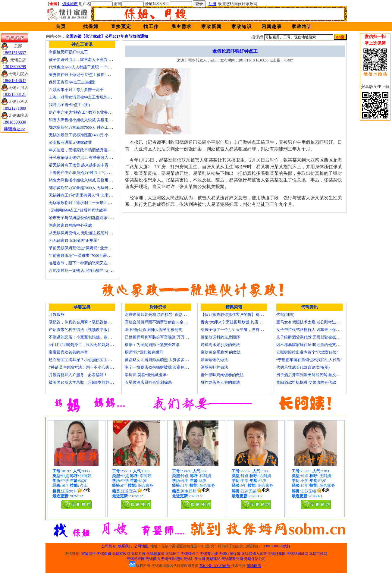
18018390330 (15, 122)
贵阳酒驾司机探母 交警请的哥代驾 (306, 382)
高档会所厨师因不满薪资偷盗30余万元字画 (162, 322)
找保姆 (91, 27)
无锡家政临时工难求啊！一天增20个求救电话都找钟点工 (98, 203)
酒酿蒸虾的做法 (214, 367)
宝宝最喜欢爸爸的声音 (68, 352)
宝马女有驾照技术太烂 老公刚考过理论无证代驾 (318, 322)
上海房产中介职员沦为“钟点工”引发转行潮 (86, 173)
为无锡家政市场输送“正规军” (74, 240)
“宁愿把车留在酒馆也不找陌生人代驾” (309, 360)
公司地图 (141, 546)
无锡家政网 (121, 554)
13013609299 (15, 67)
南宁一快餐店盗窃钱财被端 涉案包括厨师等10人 (166, 367)
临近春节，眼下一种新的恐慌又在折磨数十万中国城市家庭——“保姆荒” (111, 263)
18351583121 (15, 94)
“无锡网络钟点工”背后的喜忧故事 (78, 210)
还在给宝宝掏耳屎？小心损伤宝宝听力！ (84, 360)
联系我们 (125, 546)
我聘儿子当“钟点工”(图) (69, 105)
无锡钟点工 (190, 554)
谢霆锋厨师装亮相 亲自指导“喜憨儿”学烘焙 (162, 315)
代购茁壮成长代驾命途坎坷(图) (303, 367)
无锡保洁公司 (255, 559)
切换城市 (70, 4)
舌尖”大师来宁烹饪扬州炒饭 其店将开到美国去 (241, 322)
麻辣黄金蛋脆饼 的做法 (221, 352)
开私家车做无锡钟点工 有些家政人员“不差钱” (88, 157)
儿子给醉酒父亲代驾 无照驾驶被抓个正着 (312, 337)
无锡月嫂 (138, 554)
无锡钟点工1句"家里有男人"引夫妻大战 (83, 195)
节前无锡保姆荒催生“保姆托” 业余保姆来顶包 (88, 248)
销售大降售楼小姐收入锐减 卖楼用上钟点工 (86, 120)
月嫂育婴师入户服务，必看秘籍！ (78, 375)
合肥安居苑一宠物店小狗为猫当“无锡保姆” (86, 271)
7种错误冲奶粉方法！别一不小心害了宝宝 (85, 367)
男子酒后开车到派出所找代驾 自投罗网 (310, 375)
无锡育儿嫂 (209, 554)
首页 (61, 27)
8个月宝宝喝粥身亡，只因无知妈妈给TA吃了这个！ (93, 345)
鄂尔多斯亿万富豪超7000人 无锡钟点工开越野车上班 (94, 188)
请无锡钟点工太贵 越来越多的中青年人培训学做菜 (92, 165)
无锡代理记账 (172, 559)
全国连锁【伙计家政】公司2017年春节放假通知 (107, 36)
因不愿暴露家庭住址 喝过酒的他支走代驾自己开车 (320, 345)
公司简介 (109, 546)
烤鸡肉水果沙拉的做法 (220, 345)
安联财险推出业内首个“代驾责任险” (307, 352)
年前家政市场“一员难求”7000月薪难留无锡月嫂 (90, 255)
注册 (212, 4)
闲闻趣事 (272, 27)
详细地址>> (14, 129)
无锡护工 (173, 554)
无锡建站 (213, 559)
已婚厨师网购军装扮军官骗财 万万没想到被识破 (166, 337)
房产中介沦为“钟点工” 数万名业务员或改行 (86, 112)
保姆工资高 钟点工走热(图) (72, 82)
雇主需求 (181, 27)
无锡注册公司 (194, 559)
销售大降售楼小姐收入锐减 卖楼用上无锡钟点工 (90, 180)
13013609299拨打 (277, 546)
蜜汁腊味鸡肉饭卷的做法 (222, 375)
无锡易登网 (136, 559)
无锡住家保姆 (230, 554)
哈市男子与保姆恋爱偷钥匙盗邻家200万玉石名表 (91, 218)
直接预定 (121, 27)
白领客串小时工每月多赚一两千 (76, 90)
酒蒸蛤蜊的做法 (214, 360)
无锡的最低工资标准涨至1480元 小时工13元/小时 (91, 135)
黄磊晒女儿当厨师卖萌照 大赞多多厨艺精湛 (162, 360)
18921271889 (15, 108)
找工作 (151, 27)
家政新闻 (212, 27)
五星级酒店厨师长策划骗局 (148, 382)
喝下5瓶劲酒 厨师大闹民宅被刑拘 (154, 330)
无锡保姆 (104, 554)
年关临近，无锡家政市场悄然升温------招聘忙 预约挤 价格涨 (101, 150)
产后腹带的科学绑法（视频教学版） (80, 330)
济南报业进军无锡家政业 (70, 142)
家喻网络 (89, 554)
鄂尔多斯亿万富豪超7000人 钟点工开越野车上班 (90, 127)
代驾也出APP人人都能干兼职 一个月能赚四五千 (90, 67)
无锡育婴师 (155, 554)
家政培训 (302, 27)
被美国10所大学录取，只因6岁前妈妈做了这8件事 (92, 382)
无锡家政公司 (232, 559)
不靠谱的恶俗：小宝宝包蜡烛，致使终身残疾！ (90, 337)
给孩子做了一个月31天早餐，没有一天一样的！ (242, 330)
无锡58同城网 (297, 554)
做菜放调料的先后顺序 (220, 337)
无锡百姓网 (318, 554)
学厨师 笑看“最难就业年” (147, 375)
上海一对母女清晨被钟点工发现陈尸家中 (84, 97)
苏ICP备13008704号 (215, 566)
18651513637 (15, 53)
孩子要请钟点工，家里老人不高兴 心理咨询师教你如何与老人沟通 (106, 60)
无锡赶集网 (277, 554)
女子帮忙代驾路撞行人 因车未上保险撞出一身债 (318, 330)
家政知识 (242, 27)
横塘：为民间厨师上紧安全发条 (152, 345)
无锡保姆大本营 (254, 554)
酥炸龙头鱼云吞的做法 (220, 382)
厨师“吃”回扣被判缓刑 (144, 352)
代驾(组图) (285, 315)
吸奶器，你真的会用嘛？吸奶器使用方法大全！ (90, 322)
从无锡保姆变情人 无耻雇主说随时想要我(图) (88, 233)
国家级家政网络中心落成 (70, 225)
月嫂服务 (57, 315)
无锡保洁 (153, 559)
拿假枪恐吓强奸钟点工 (68, 52)
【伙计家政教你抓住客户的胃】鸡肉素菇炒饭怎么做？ (248, 315)
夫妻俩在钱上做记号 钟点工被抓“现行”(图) (86, 75)
